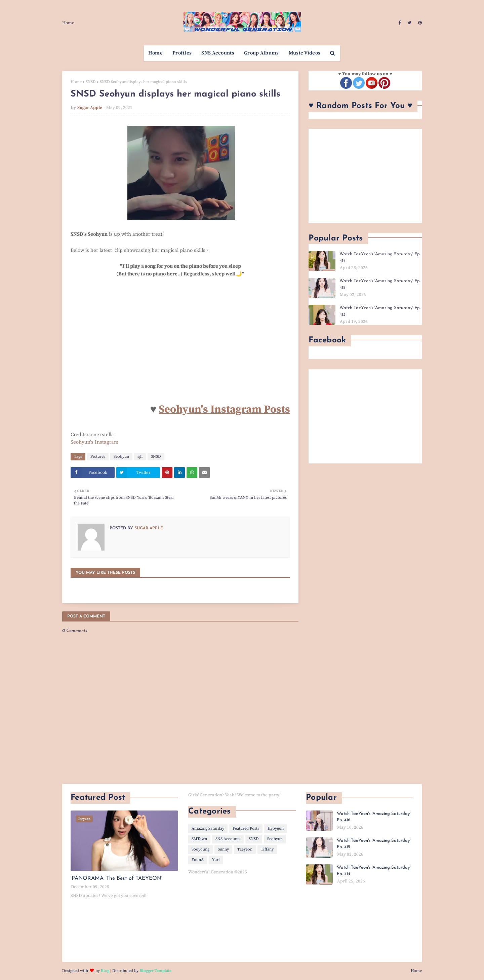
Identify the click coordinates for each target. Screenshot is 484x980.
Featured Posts (246, 828)
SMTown (199, 839)
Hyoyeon (276, 828)
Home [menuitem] (155, 53)
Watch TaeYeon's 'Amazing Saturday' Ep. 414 (380, 257)
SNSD (91, 82)
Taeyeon (245, 849)
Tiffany (267, 849)
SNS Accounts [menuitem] (218, 53)
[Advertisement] (365, 176)
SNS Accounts (228, 839)
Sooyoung (200, 849)
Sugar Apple (90, 108)
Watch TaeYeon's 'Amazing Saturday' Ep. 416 (374, 817)
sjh (140, 457)
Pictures (98, 457)
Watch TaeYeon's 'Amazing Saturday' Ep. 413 (380, 311)
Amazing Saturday (208, 828)
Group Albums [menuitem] (261, 53)
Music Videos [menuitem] (305, 53)
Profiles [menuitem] (182, 53)
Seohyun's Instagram (95, 442)
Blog (105, 971)
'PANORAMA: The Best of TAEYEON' (116, 878)
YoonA (198, 860)
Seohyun (121, 457)
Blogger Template (155, 971)
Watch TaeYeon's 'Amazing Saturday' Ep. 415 (380, 284)
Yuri (216, 860)
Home (68, 23)
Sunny (223, 849)
